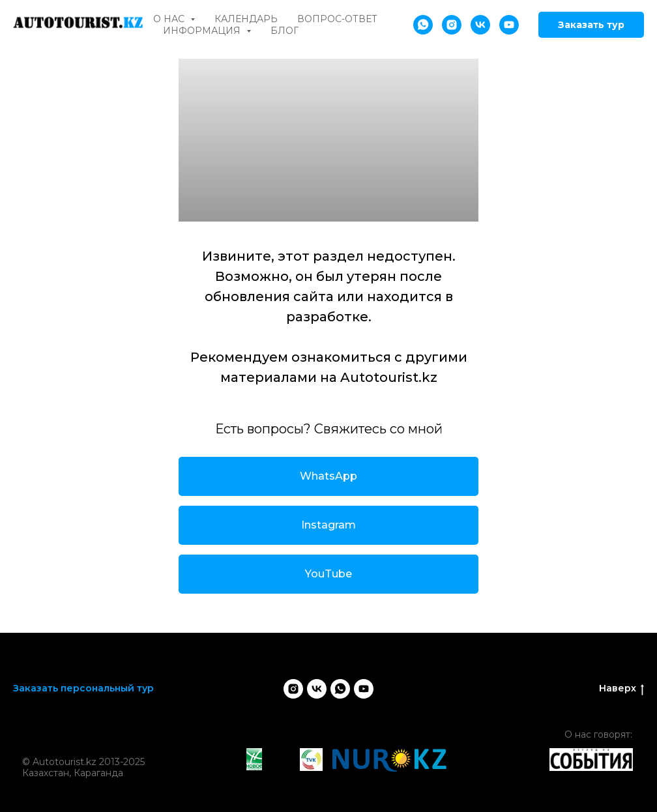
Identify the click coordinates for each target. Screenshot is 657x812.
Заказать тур (591, 25)
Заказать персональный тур (83, 688)
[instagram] (452, 25)
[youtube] (509, 25)
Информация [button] (203, 31)
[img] (86, 745)
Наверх (621, 689)
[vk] (480, 25)
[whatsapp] (423, 25)
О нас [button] (170, 19)
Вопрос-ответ (337, 19)
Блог (285, 31)
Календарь (246, 19)
